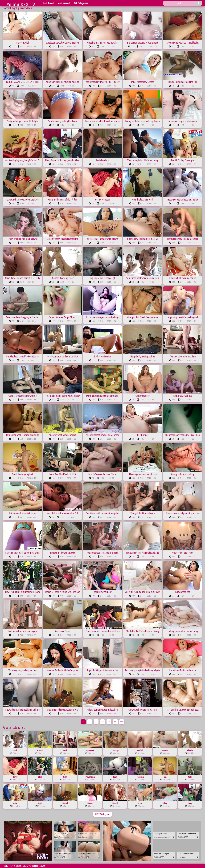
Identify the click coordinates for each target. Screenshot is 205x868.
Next (122, 722)
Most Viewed (64, 3)
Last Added (48, 3)
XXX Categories (81, 3)
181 (115, 722)
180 (109, 722)
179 (103, 722)
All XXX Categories (102, 814)
